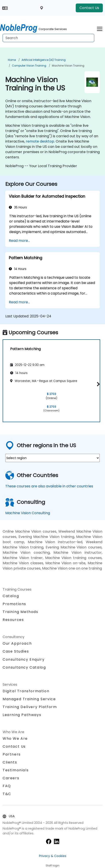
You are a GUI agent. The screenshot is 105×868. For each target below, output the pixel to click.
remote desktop (40, 141)
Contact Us (89, 8)
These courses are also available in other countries (49, 486)
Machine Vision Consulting (28, 513)
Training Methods (20, 612)
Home (12, 60)
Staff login (52, 865)
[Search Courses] (48, 38)
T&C (7, 794)
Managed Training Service (29, 699)
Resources (13, 620)
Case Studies (16, 651)
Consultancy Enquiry (24, 660)
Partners (12, 754)
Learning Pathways (22, 715)
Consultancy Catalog (24, 667)
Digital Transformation (26, 691)
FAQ (7, 786)
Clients (10, 762)
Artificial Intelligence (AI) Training (44, 60)
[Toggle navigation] (100, 28)
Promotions (14, 604)
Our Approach (17, 643)
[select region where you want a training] (52, 458)
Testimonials (16, 770)
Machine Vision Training (68, 66)
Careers (11, 778)
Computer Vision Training (29, 66)
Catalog (11, 596)
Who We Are (15, 739)
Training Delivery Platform (30, 707)
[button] (98, 384)
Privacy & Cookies (53, 856)
